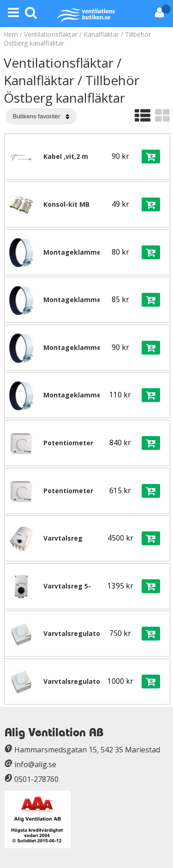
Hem (11, 34)
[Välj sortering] (41, 116)
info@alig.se (35, 764)
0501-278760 (36, 779)
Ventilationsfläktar (51, 34)
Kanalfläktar (101, 34)
